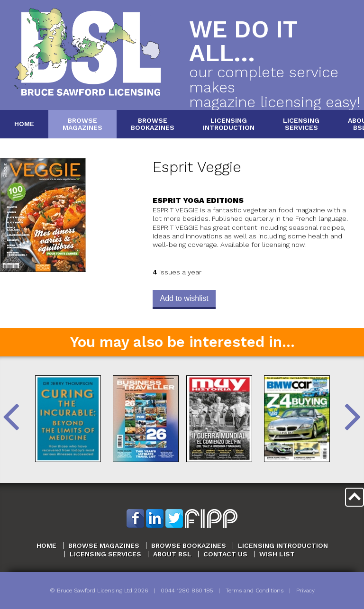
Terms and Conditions (255, 591)
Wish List (277, 554)
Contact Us (225, 554)
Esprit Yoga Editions (198, 200)
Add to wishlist (184, 298)
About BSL (172, 554)
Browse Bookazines (189, 545)
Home (24, 124)
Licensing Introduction (283, 545)
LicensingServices (301, 124)
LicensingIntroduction (229, 124)
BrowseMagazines (82, 124)
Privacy (305, 591)
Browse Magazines (104, 545)
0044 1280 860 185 (187, 591)
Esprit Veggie (197, 167)
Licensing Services (105, 554)
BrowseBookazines (153, 124)
